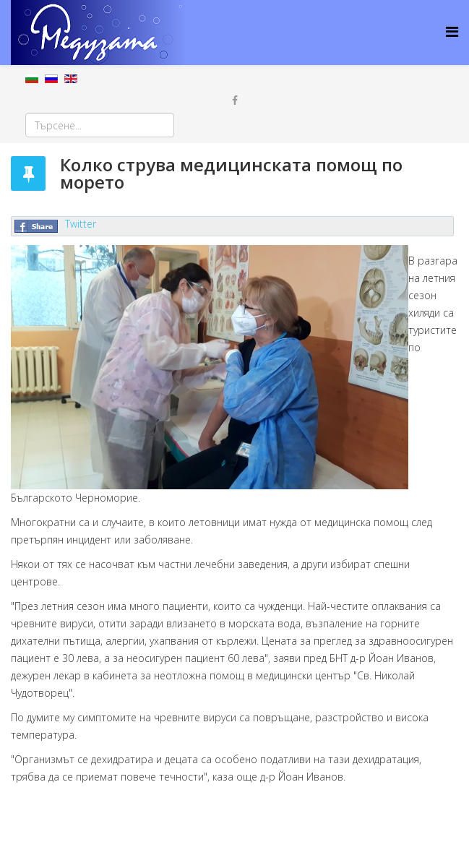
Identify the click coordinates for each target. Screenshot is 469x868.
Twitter (81, 224)
